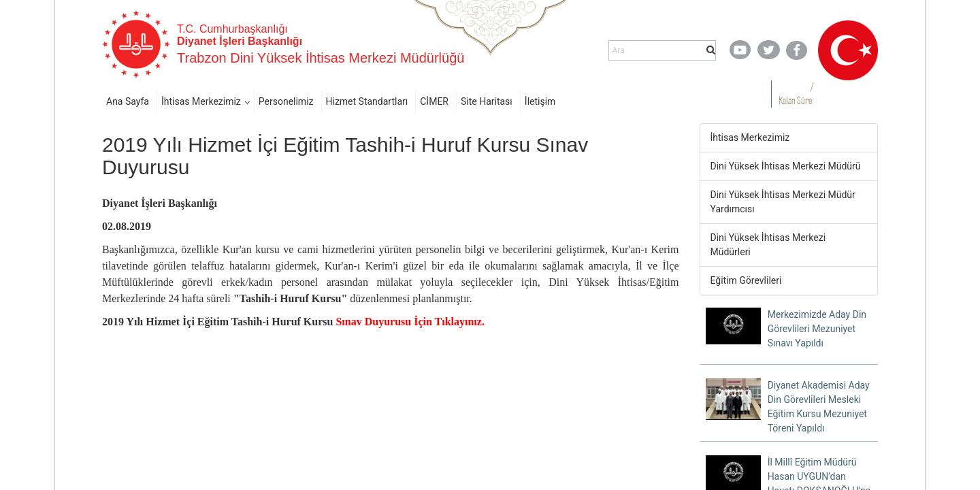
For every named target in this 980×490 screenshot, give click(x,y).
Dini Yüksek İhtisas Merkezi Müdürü (786, 166)
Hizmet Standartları (367, 101)
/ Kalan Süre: (796, 94)
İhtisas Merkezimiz (201, 101)
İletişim (540, 101)
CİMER (434, 101)
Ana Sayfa (128, 101)
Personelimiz (286, 101)
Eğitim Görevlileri (746, 280)
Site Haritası (487, 101)
